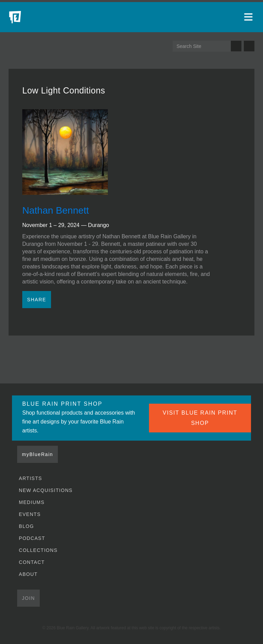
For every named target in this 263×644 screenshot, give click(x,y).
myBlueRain (37, 454)
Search (236, 46)
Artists (30, 478)
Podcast (32, 538)
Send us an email (249, 46)
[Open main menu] (249, 17)
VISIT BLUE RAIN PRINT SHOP (200, 418)
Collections (38, 550)
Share (37, 300)
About (28, 574)
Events (30, 514)
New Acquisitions (46, 490)
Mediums (32, 502)
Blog (26, 526)
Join (28, 598)
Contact (32, 562)
